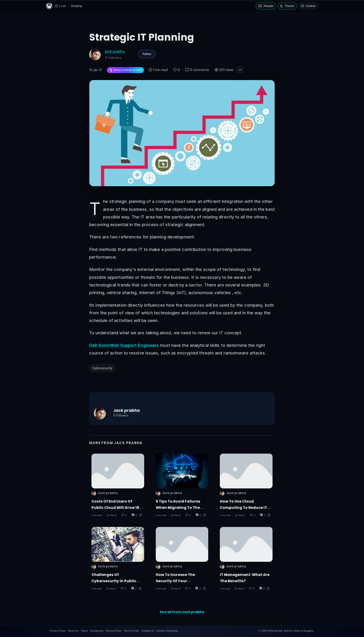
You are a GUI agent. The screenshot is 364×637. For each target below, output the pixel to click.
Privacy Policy (58, 631)
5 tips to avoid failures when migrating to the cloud (178, 508)
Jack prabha (115, 51)
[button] (240, 70)
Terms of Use (132, 631)
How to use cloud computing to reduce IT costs (243, 508)
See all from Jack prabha (182, 612)
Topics (84, 631)
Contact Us (147, 631)
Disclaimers (97, 631)
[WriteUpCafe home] (49, 6)
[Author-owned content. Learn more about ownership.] (125, 70)
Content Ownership (167, 631)
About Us (73, 631)
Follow (147, 54)
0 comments (197, 70)
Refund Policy (114, 631)
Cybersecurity (102, 368)
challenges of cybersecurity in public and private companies (114, 581)
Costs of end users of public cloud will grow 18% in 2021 (117, 508)
